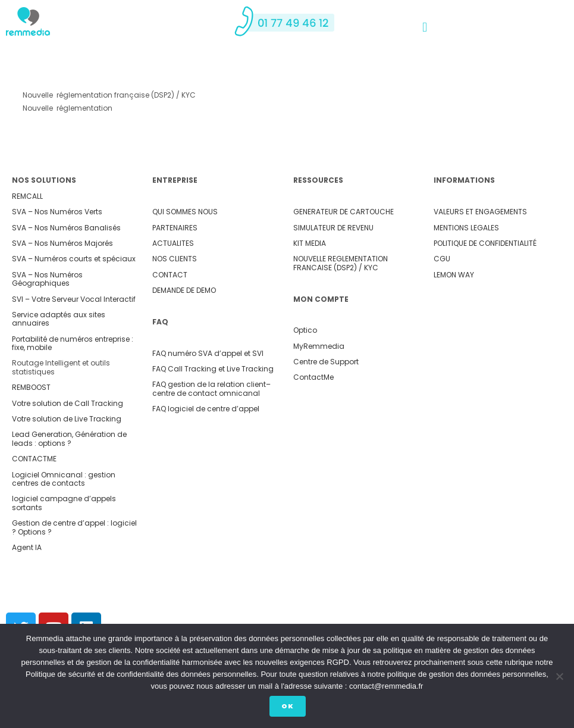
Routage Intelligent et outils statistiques (61, 367)
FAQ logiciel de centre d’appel (206, 409)
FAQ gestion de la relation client (209, 384)
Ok (290, 708)
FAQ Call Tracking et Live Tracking (213, 369)
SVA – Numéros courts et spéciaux (74, 259)
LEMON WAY (454, 275)
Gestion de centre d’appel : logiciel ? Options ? (74, 527)
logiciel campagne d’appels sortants (64, 503)
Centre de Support (326, 362)
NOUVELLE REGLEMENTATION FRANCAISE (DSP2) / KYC (341, 263)
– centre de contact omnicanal (211, 388)
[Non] (559, 677)
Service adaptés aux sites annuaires (59, 319)
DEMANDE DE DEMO (184, 290)
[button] (424, 28)
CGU (442, 259)
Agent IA (27, 547)
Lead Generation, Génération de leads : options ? (69, 438)
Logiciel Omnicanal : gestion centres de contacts (64, 479)
